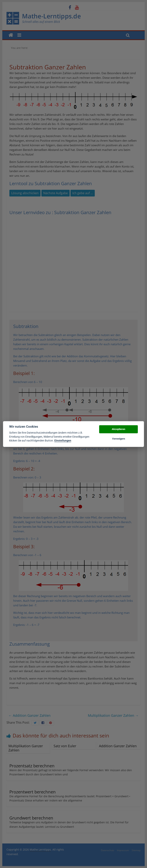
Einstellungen (63, 441)
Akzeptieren (118, 429)
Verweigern (119, 439)
